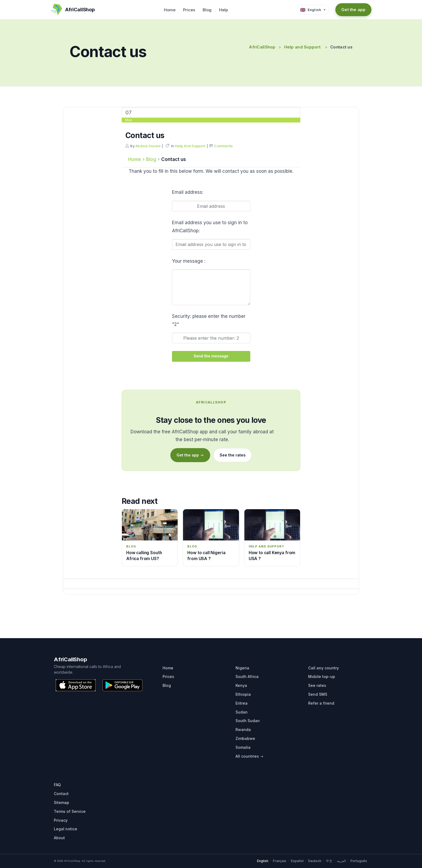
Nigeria (242, 668)
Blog (207, 10)
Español (297, 861)
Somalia (243, 747)
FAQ (57, 785)
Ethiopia (243, 694)
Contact (61, 794)
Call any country (323, 668)
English (263, 861)
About (59, 838)
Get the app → (190, 455)
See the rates (233, 455)
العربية (341, 861)
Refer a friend (321, 703)
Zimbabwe (245, 738)
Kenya (241, 685)
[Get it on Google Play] (122, 685)
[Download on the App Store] (76, 685)
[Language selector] (313, 10)
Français (280, 861)
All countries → (250, 756)
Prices (189, 10)
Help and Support (302, 47)
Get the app (353, 10)
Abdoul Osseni (148, 146)
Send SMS (318, 694)
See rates (317, 685)
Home (170, 10)
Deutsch (315, 861)
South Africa (247, 677)
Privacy (61, 820)
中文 (329, 861)
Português (359, 861)
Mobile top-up (322, 677)
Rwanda (243, 730)
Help (224, 10)
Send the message (211, 356)
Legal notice (66, 829)
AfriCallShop (262, 47)
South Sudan (248, 721)
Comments (224, 146)
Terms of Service (70, 811)
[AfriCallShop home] (73, 10)
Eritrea (242, 703)
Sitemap (61, 802)
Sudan (242, 712)
